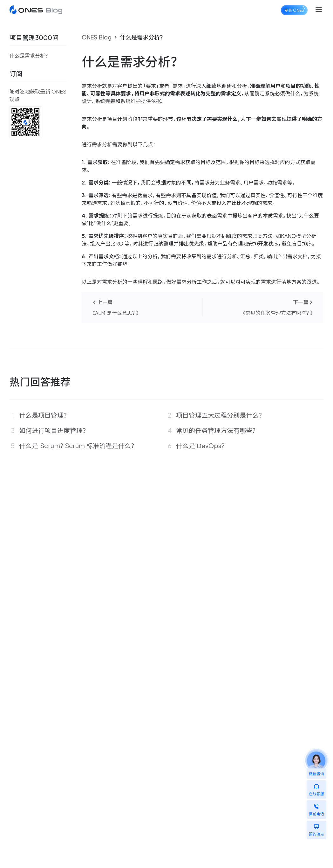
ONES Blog (97, 37)
